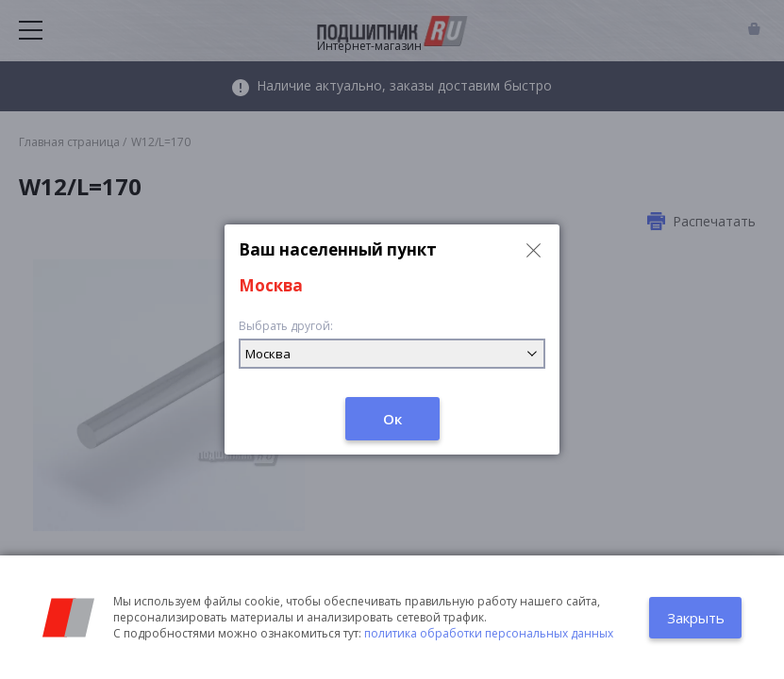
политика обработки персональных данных (489, 633)
